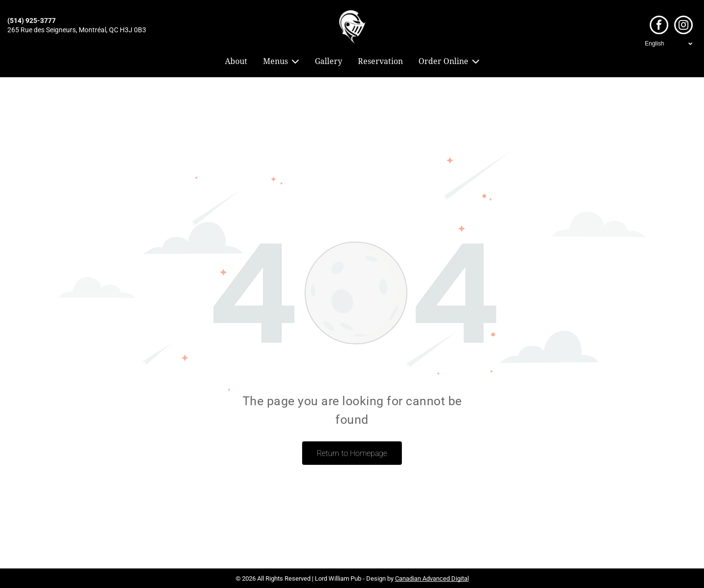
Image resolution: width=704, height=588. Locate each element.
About (236, 61)
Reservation (380, 61)
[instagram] (683, 26)
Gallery (329, 61)
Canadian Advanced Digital (432, 578)
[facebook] (659, 26)
